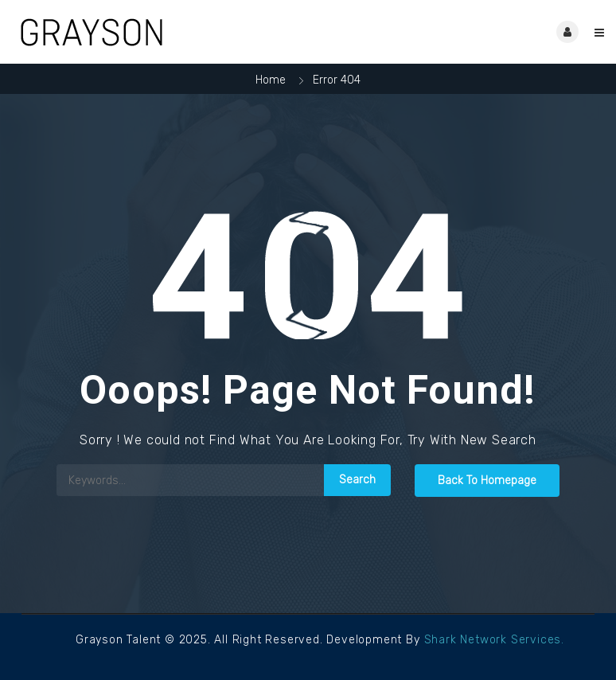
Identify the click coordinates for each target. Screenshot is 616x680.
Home (271, 80)
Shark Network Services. (494, 640)
